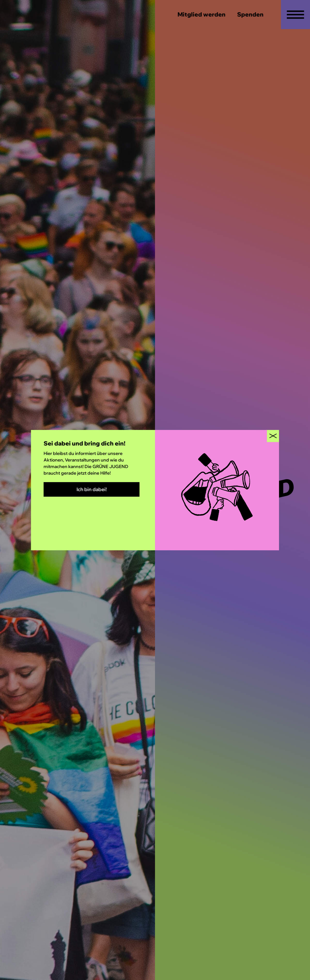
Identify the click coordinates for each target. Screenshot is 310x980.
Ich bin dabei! (92, 489)
